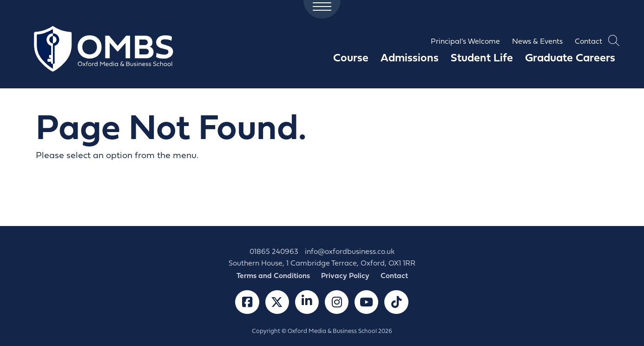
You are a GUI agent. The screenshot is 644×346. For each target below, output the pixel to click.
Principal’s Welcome (465, 42)
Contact (588, 42)
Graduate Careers (570, 59)
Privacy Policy (345, 276)
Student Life (482, 59)
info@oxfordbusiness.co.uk (350, 252)
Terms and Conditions (273, 276)
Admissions (410, 59)
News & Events (537, 42)
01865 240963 (274, 252)
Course (351, 59)
